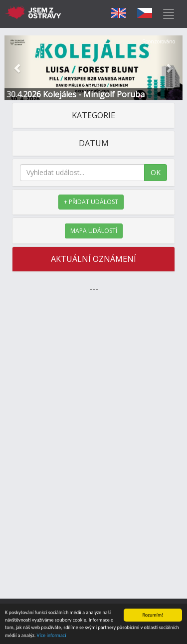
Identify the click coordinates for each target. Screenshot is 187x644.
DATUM (94, 143)
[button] (18, 68)
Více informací (52, 636)
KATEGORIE (93, 115)
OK (156, 172)
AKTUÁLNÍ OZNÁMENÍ (93, 259)
